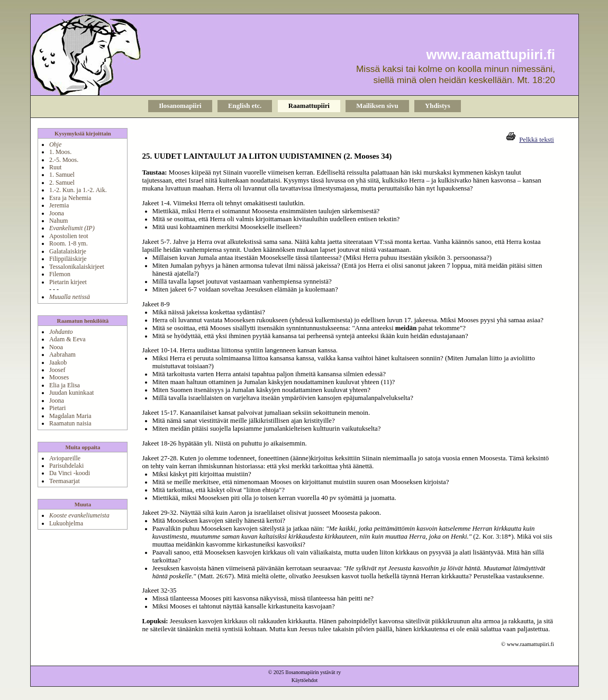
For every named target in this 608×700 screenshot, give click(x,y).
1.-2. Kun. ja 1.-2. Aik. (78, 190)
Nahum (58, 221)
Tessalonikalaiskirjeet (77, 267)
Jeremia (59, 205)
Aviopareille (65, 458)
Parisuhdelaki (66, 466)
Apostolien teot (69, 236)
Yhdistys (438, 106)
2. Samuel (62, 183)
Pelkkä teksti (537, 140)
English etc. (245, 106)
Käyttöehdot (305, 680)
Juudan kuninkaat (71, 393)
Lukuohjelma (66, 523)
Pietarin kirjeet (68, 282)
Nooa (56, 347)
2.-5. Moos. (64, 160)
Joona (57, 213)
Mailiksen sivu (377, 106)
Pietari (57, 408)
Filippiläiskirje (68, 259)
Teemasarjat (65, 481)
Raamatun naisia (70, 423)
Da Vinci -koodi (70, 473)
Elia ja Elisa (65, 385)
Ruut (55, 167)
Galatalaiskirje (68, 251)
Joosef (57, 370)
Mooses (59, 377)
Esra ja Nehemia (70, 198)
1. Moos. (60, 152)
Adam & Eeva (67, 339)
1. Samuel (62, 175)
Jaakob (58, 362)
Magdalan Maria (70, 416)
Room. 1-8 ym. (69, 243)
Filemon (60, 274)
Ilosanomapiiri (180, 106)
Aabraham (62, 354)
